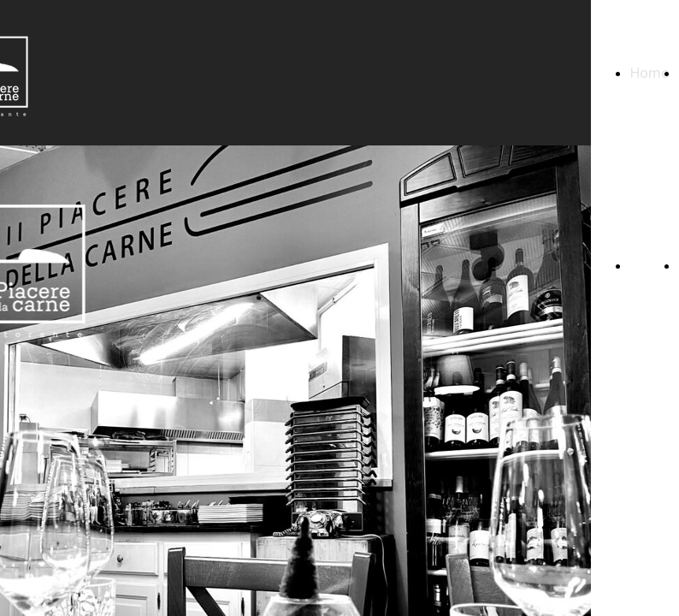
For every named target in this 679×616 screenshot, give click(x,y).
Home (649, 73)
